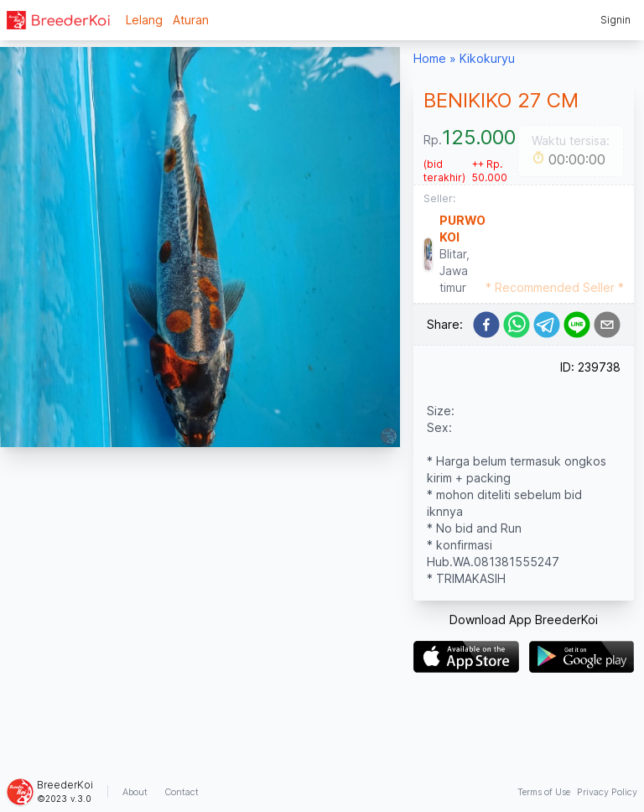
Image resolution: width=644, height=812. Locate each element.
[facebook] (486, 325)
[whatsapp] (517, 325)
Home (430, 58)
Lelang (144, 20)
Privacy (607, 792)
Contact (182, 792)
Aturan (191, 20)
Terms (544, 792)
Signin (615, 20)
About (135, 792)
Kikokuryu (487, 58)
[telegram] (547, 325)
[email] (607, 325)
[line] (577, 325)
